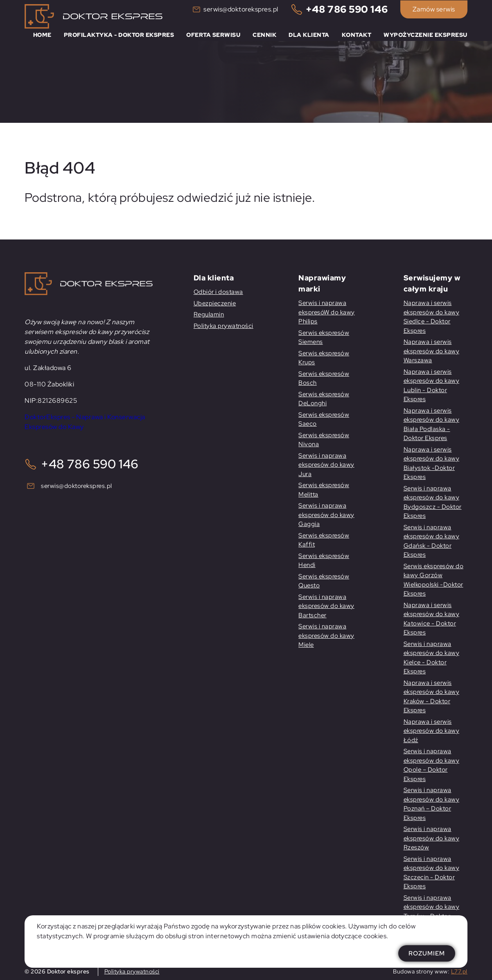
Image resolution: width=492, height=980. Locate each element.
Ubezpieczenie (215, 303)
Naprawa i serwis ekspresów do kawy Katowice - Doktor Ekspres (432, 619)
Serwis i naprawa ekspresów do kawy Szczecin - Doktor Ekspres (432, 873)
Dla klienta (309, 35)
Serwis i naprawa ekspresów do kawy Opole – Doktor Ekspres (432, 765)
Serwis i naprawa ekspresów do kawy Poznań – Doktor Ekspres (432, 804)
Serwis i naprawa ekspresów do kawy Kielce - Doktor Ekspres (432, 658)
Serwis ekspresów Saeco (324, 419)
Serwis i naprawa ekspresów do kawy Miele (326, 636)
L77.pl (459, 971)
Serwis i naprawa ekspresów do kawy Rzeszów (432, 838)
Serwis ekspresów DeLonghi (324, 399)
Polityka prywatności (223, 326)
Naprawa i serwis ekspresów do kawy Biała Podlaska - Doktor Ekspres (432, 425)
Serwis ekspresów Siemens (324, 338)
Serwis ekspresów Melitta (324, 490)
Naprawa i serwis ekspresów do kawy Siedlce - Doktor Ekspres (432, 317)
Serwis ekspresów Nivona (324, 440)
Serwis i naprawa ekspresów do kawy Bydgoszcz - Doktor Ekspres (433, 502)
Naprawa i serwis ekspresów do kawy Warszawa (432, 351)
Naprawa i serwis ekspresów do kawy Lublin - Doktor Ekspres (432, 386)
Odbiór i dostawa (218, 292)
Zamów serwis (434, 9)
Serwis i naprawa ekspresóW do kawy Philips (327, 312)
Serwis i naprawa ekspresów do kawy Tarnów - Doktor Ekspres (432, 912)
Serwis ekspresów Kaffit (324, 540)
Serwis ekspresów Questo (324, 581)
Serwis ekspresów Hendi (324, 561)
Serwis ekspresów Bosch (324, 378)
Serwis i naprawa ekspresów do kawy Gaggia (326, 515)
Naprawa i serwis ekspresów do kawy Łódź (432, 731)
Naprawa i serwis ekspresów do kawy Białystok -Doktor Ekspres (432, 463)
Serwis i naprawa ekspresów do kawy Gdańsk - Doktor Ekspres (432, 541)
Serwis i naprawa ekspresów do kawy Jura (326, 465)
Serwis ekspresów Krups (324, 358)
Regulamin (209, 314)
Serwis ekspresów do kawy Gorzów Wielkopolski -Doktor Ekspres (434, 580)
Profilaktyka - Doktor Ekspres (119, 35)
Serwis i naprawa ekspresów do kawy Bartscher (326, 606)
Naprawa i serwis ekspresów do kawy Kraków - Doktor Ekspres (432, 697)
